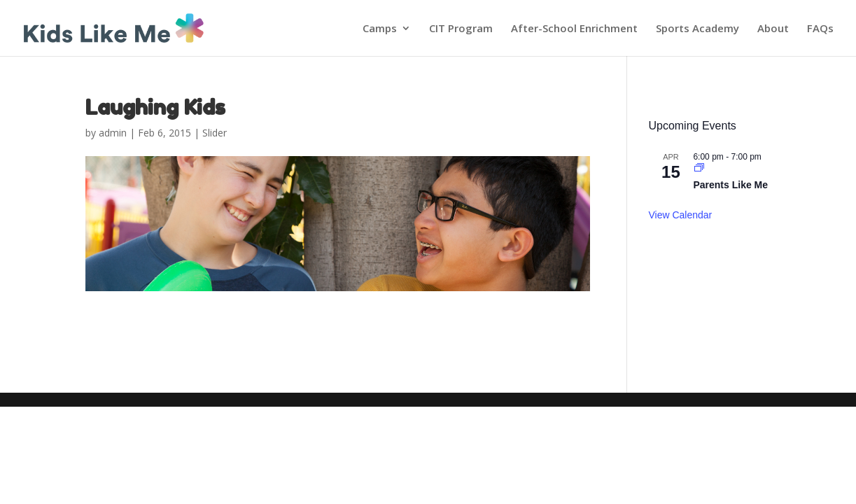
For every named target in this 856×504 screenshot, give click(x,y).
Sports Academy (697, 29)
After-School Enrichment (574, 29)
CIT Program (461, 29)
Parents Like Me (730, 185)
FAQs (820, 29)
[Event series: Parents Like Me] (699, 169)
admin (113, 133)
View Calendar (680, 215)
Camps (380, 29)
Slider (215, 133)
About (773, 29)
